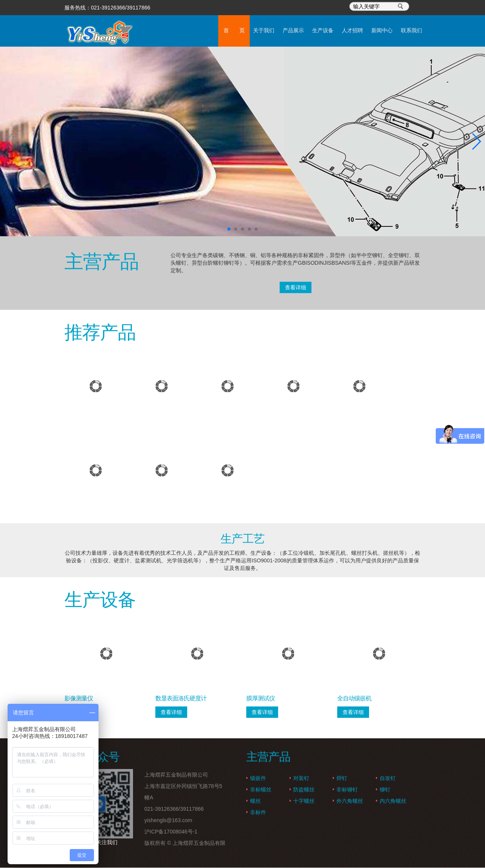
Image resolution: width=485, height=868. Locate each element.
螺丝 (255, 801)
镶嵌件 (258, 779)
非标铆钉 (347, 790)
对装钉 (301, 779)
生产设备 (280, 31)
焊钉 (342, 779)
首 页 (160, 31)
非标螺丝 (261, 790)
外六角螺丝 (350, 801)
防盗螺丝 (304, 790)
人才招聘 (321, 31)
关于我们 (200, 31)
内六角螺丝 (393, 801)
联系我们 (401, 31)
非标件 (258, 813)
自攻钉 (388, 779)
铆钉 (385, 790)
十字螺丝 (304, 801)
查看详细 (296, 288)
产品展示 (240, 31)
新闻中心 (361, 31)
